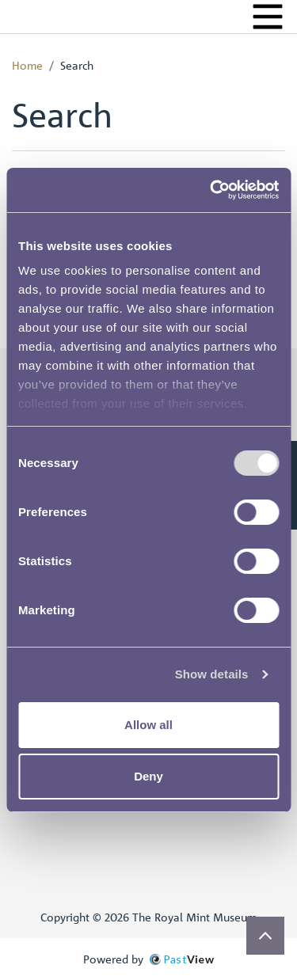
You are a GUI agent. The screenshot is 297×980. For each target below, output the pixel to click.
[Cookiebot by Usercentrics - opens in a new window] (211, 190)
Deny (148, 776)
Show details (212, 674)
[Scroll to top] (265, 936)
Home (27, 65)
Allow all (148, 725)
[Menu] (268, 17)
